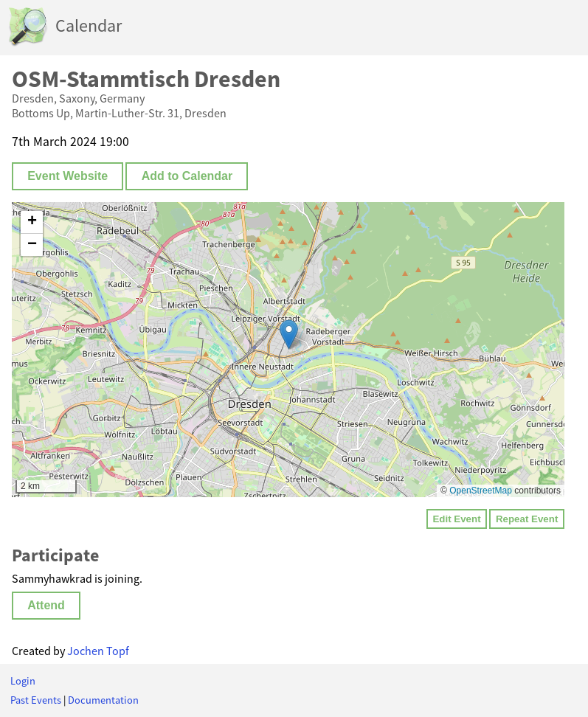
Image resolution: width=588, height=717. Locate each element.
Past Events (36, 700)
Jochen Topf (98, 651)
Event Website (68, 176)
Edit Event (456, 519)
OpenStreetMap (481, 491)
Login (23, 681)
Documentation (103, 700)
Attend (46, 605)
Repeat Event (527, 519)
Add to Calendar (187, 176)
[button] (289, 335)
